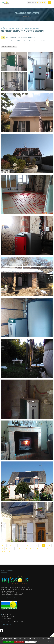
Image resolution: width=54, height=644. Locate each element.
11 (31, 546)
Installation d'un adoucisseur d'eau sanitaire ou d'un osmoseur (36, 44)
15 (43, 546)
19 (6, 548)
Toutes (3, 37)
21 (13, 548)
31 (48, 548)
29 (41, 548)
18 (3, 548)
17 (50, 546)
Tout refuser (19, 642)
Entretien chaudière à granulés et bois (26, 37)
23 (20, 548)
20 (10, 548)
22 (16, 548)
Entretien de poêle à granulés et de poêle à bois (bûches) (35, 41)
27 (34, 548)
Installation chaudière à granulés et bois (11, 44)
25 (27, 548)
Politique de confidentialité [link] (44, 642)
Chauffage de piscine (11, 37)
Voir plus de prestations (9, 47)
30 (44, 548)
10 (27, 546)
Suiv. (9, 551)
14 (40, 546)
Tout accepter (8, 642)
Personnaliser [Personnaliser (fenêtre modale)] (30, 642)
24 (23, 548)
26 (30, 548)
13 (37, 546)
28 (37, 548)
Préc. (4, 551)
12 (34, 546)
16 (47, 546)
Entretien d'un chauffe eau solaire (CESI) (11, 41)
